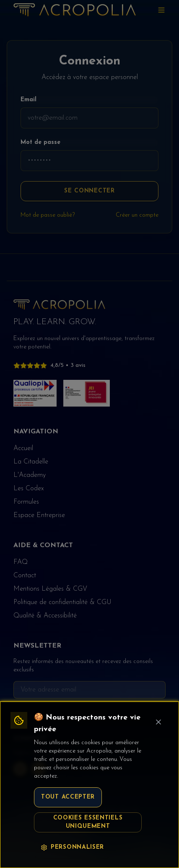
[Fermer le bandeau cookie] (158, 722)
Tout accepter (68, 797)
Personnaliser (72, 848)
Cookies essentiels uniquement (88, 822)
